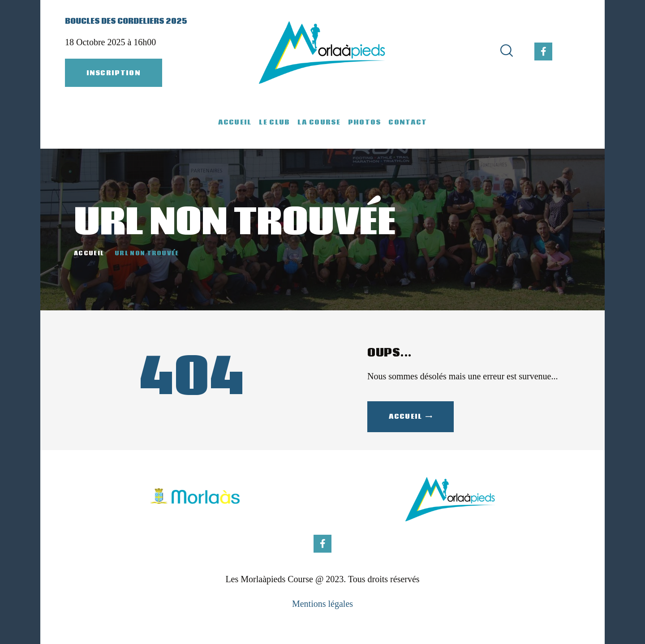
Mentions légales (322, 604)
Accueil (89, 254)
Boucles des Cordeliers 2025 (126, 21)
